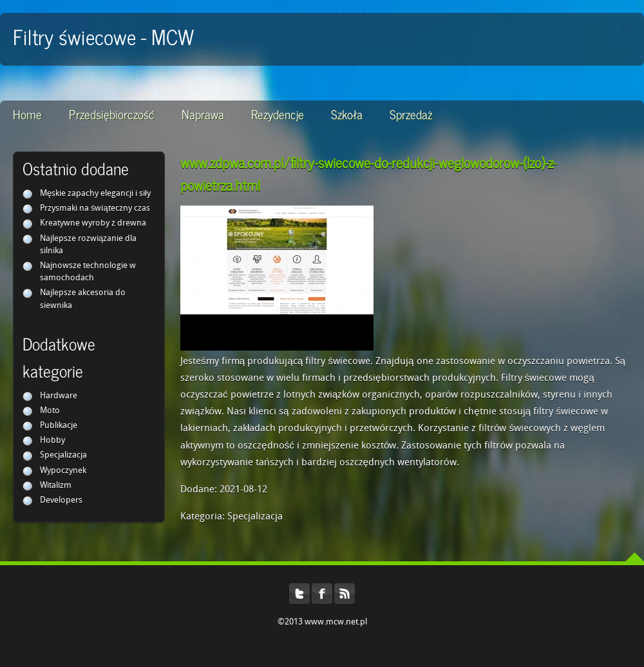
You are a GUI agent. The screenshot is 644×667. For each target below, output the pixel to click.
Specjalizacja (63, 455)
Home (27, 114)
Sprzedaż (411, 114)
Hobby (52, 440)
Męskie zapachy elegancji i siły (95, 194)
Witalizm (56, 486)
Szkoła (347, 114)
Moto (50, 411)
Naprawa (203, 114)
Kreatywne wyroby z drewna (93, 223)
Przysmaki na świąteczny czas (95, 208)
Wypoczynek (63, 471)
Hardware (59, 396)
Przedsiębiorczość (112, 114)
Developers (61, 500)
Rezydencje (278, 114)
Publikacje (59, 426)
